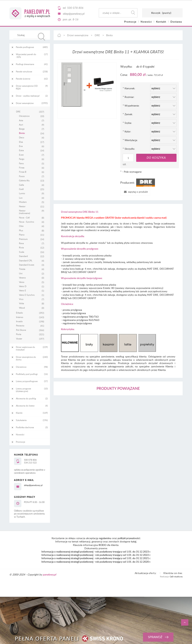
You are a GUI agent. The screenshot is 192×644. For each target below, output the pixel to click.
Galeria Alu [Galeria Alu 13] (24, 180)
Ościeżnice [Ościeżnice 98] (21, 367)
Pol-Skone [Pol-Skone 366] (21, 330)
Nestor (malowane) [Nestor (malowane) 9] (25, 212)
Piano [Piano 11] (22, 235)
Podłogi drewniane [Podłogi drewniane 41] (25, 64)
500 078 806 (75, 8)
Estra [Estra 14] (21, 150)
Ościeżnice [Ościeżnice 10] (24, 116)
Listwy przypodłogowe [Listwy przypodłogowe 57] (27, 381)
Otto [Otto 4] (21, 226)
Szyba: (127, 123)
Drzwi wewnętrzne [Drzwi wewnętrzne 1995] (25, 103)
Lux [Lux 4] (21, 198)
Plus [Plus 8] (21, 230)
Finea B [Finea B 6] (23, 172)
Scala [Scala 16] (22, 252)
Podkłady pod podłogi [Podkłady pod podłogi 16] (27, 374)
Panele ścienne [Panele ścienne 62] (23, 79)
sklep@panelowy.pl (74, 14)
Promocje (20, 442)
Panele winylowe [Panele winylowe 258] (24, 71)
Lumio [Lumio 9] (22, 193)
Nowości (20, 434)
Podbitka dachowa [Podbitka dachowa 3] (25, 427)
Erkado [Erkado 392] (19, 313)
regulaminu (105, 538)
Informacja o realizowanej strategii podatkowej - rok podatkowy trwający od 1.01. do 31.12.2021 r (96, 558)
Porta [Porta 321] (19, 334)
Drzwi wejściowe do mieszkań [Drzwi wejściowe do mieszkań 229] (25, 348)
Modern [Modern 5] (23, 202)
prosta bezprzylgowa (74, 313)
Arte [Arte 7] (21, 120)
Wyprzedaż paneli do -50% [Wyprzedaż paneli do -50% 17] (26, 55)
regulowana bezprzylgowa (77, 323)
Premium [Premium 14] (23, 239)
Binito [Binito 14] (22, 133)
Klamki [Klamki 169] (19, 413)
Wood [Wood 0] (22, 308)
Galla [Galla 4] (21, 185)
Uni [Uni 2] (21, 273)
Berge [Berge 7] (22, 129)
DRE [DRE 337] (18, 111)
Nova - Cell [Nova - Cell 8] (24, 217)
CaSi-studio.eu (176, 576)
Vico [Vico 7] (21, 299)
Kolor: (127, 131)
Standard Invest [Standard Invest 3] (27, 265)
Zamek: (128, 114)
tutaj (134, 541)
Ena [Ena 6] (21, 146)
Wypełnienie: (131, 106)
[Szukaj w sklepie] (30, 35)
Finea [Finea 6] (22, 168)
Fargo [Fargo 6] (22, 159)
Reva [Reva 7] (21, 243)
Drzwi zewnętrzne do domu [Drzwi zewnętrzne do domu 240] (26, 358)
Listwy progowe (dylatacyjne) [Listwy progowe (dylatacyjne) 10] (23, 390)
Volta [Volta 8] (21, 303)
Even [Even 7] (21, 155)
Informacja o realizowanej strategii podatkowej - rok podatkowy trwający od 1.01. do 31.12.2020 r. (96, 562)
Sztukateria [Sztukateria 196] (21, 420)
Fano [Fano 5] (21, 163)
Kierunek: (129, 88)
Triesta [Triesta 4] (22, 269)
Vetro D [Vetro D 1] (23, 286)
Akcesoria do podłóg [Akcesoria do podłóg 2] (26, 398)
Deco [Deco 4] (22, 137)
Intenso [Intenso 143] (20, 317)
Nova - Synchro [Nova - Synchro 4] (27, 222)
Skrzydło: (129, 149)
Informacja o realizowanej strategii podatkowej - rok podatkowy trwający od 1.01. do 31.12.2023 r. (96, 552)
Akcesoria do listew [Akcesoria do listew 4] (25, 406)
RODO (102, 545)
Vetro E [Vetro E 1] (22, 290)
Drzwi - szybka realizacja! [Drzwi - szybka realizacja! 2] (28, 96)
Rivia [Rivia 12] (21, 247)
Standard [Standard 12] (23, 256)
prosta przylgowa (72, 310)
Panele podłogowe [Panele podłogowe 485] (25, 47)
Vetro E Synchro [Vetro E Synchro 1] (27, 295)
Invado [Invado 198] (19, 321)
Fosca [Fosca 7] (22, 176)
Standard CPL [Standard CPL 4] (26, 260)
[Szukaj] (42, 37)
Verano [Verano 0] (22, 278)
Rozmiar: (129, 97)
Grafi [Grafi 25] (21, 189)
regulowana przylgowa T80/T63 (81, 317)
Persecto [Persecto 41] (20, 325)
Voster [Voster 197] (19, 339)
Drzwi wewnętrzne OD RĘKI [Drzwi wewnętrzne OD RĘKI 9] (27, 87)
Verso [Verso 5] (22, 282)
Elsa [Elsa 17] (21, 142)
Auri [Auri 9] (21, 125)
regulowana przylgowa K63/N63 (81, 320)
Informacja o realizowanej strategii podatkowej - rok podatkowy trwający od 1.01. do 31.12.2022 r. (96, 555)
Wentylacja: (130, 140)
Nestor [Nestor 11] (22, 206)
